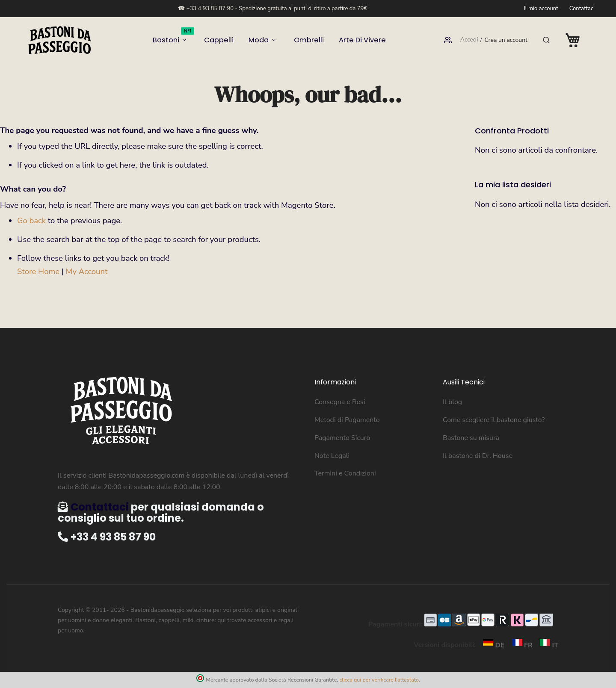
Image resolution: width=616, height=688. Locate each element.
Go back (31, 221)
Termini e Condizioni (345, 473)
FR (521, 645)
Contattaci (582, 9)
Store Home (38, 272)
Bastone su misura (471, 438)
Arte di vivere (350, 40)
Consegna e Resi (340, 402)
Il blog (452, 402)
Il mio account (541, 9)
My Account (87, 272)
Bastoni (185, 37)
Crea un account (506, 40)
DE (492, 645)
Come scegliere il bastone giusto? (494, 420)
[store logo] (60, 40)
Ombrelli (304, 40)
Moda (259, 40)
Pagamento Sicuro (342, 438)
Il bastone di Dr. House (478, 456)
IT (546, 645)
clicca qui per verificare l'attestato (379, 680)
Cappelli (225, 40)
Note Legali (332, 456)
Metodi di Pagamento (347, 420)
